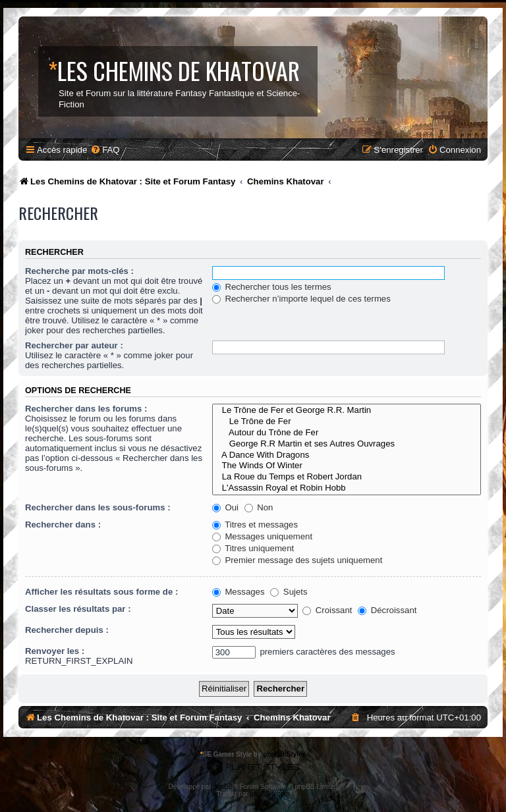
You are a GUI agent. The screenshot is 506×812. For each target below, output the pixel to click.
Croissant (327, 610)
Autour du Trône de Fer (347, 433)
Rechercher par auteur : (74, 345)
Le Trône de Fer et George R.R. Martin (347, 411)
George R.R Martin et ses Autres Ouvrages (347, 444)
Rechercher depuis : (67, 630)
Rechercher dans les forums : (86, 409)
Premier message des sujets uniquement (297, 560)
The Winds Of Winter (347, 466)
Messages (239, 592)
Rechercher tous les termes (272, 287)
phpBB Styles (284, 754)
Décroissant (387, 610)
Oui (225, 507)
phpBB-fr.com (270, 794)
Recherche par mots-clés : (79, 271)
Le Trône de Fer (347, 422)
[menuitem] (105, 150)
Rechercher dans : (63, 525)
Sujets (289, 592)
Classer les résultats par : (78, 609)
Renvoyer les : (55, 651)
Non (259, 507)
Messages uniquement (262, 536)
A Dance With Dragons (347, 455)
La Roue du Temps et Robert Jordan (347, 477)
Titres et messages (255, 525)
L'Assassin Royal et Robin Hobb (347, 488)
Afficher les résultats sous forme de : (101, 592)
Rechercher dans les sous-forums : (98, 507)
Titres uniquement (253, 548)
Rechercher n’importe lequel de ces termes (301, 299)
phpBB (223, 787)
